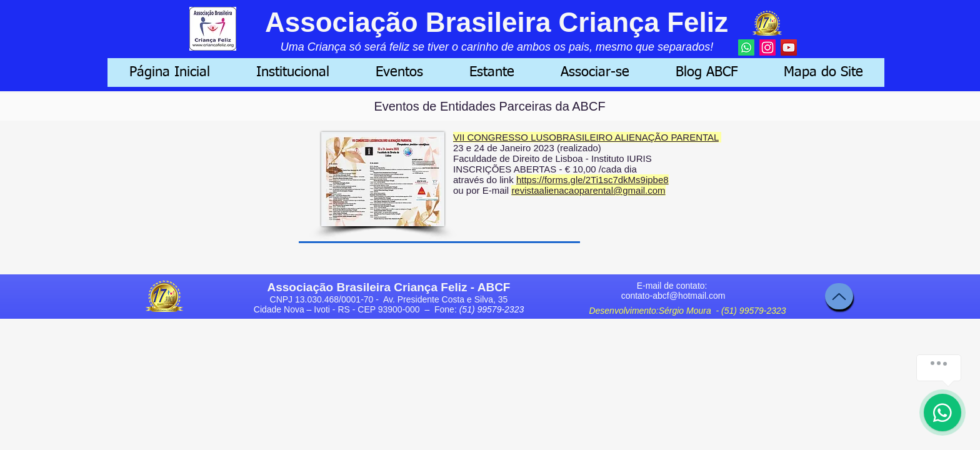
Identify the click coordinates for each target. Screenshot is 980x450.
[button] (293, 72)
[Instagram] (767, 47)
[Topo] (839, 296)
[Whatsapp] (746, 47)
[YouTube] (789, 47)
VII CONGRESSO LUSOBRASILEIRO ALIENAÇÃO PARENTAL (586, 137)
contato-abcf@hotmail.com (673, 296)
